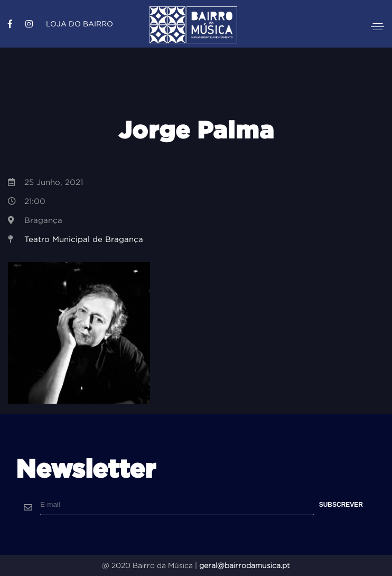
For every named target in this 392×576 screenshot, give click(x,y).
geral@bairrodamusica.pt (245, 565)
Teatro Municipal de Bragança (84, 239)
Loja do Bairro (80, 24)
